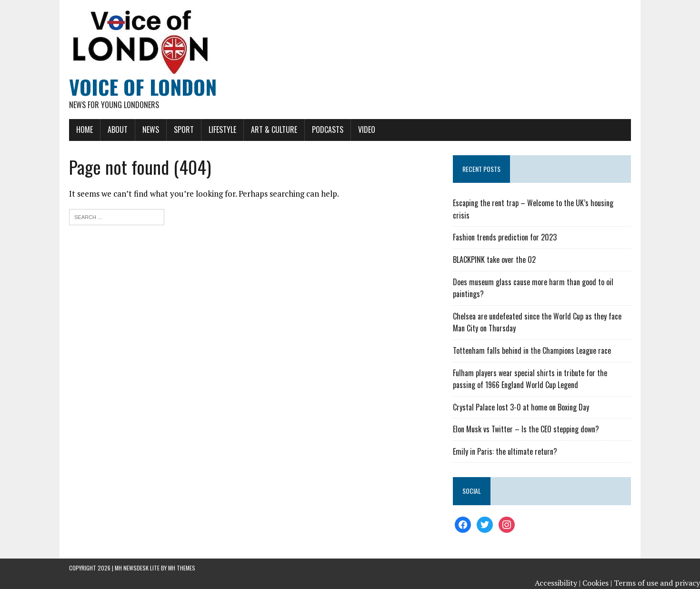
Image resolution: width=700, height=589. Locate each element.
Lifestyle (222, 130)
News (151, 130)
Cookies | (597, 583)
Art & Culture (274, 130)
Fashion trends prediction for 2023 (505, 237)
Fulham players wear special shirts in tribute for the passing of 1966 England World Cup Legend (530, 379)
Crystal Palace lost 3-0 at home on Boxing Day (521, 407)
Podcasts (328, 130)
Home (85, 130)
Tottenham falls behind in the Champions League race (532, 350)
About (118, 130)
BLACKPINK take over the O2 (494, 260)
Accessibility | (558, 583)
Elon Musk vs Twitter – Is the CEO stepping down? (526, 429)
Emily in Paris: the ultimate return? (505, 451)
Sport (184, 130)
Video (367, 130)
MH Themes (182, 568)
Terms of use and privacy (657, 583)
